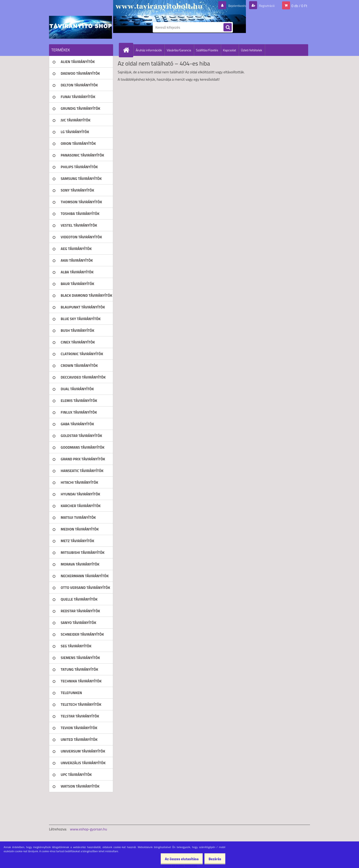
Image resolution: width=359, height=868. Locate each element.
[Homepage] (128, 50)
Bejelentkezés (232, 5)
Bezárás (213, 859)
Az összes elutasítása (177, 859)
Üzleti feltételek (251, 50)
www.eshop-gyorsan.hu (89, 829)
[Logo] (80, 27)
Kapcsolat (230, 50)
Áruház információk (149, 50)
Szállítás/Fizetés (207, 50)
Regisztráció (265, 5)
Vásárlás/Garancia (179, 50)
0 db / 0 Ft (299, 5)
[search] (228, 27)
